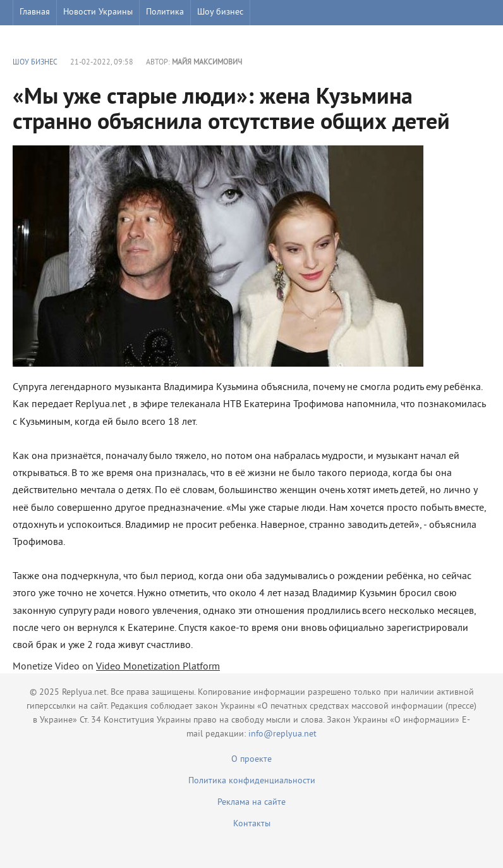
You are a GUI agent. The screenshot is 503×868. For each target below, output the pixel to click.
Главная (35, 12)
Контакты (252, 824)
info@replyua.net (282, 734)
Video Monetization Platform (158, 667)
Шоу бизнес (220, 12)
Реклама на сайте (251, 803)
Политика (165, 12)
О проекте (251, 760)
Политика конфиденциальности (252, 781)
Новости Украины (98, 12)
